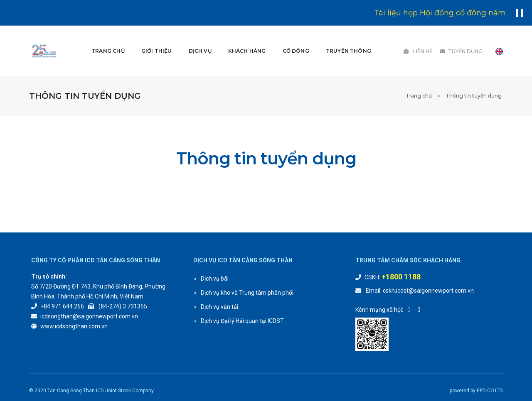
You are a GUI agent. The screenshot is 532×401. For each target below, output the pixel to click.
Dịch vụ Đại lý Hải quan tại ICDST (242, 301)
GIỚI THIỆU (157, 40)
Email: (374, 270)
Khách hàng (247, 40)
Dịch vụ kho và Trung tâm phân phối (247, 272)
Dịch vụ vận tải (219, 286)
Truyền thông (349, 40)
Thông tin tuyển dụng (474, 75)
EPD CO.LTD (490, 370)
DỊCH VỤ (200, 40)
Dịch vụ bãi (215, 258)
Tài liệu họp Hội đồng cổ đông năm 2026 (450, 13)
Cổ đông (296, 40)
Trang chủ (108, 40)
